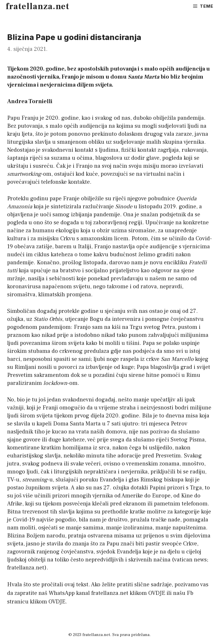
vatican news (190, 560)
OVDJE (157, 593)
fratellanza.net (37, 6)
